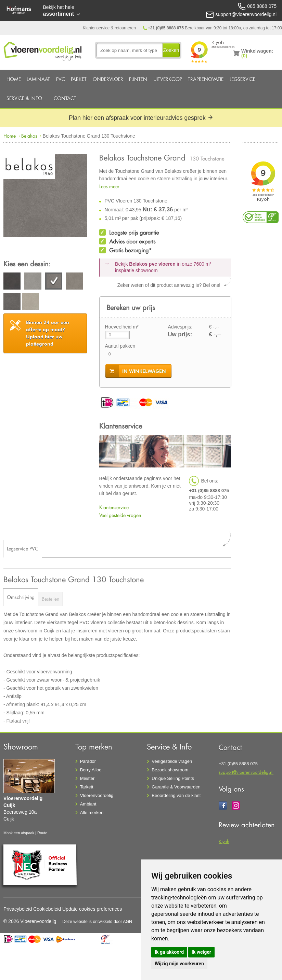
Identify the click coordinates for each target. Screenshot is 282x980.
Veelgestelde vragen (172, 761)
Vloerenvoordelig (97, 795)
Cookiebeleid (47, 909)
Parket (79, 79)
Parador (88, 761)
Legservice (242, 79)
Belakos (29, 136)
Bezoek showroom (170, 770)
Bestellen (50, 599)
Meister (87, 778)
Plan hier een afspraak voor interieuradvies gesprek (141, 118)
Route (42, 833)
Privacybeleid (18, 909)
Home (14, 79)
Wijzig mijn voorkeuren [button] (179, 964)
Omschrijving (21, 597)
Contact (65, 98)
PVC (61, 79)
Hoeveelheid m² (122, 327)
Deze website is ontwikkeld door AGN (97, 922)
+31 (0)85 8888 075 (166, 28)
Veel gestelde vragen (120, 515)
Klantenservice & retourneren (109, 28)
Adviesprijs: (180, 327)
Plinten (138, 79)
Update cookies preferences (92, 909)
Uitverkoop (168, 79)
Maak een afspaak (19, 833)
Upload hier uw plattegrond (48, 333)
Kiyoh (224, 841)
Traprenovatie (206, 79)
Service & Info (24, 98)
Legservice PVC (23, 549)
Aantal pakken (120, 346)
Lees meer (109, 186)
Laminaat (38, 79)
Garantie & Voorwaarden (176, 787)
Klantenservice (114, 507)
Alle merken (92, 813)
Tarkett (87, 787)
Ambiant (88, 804)
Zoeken (171, 50)
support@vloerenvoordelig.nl (246, 772)
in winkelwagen (144, 371)
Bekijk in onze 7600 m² (163, 267)
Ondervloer (108, 79)
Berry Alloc (91, 770)
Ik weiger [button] (201, 952)
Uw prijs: (180, 334)
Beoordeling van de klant (176, 795)
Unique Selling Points (173, 778)
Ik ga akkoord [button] (169, 952)
